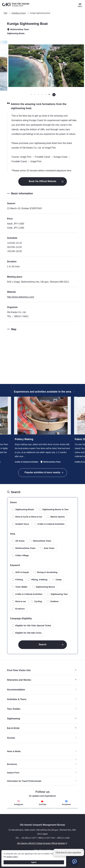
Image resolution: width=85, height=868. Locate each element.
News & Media (14, 751)
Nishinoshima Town (25, 548)
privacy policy (12, 857)
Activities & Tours (19, 13)
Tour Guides (14, 709)
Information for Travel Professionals (24, 781)
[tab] (31, 94)
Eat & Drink (42, 728)
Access (11, 738)
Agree (34, 862)
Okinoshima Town (42, 541)
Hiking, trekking (39, 579)
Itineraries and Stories (42, 680)
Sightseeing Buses (45, 587)
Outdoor (54, 601)
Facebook (66, 803)
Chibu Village (22, 555)
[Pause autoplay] (54, 95)
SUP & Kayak (22, 572)
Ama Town (49, 548)
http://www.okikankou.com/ (21, 297)
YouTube (43, 803)
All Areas (20, 541)
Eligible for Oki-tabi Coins (28, 633)
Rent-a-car (21, 601)
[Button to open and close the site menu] (80, 5)
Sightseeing (42, 719)
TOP (5, 13)
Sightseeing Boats (25, 509)
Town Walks (21, 587)
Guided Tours (22, 524)
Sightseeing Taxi (59, 594)
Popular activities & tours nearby (43, 472)
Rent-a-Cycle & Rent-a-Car (29, 517)
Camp (59, 579)
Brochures (12, 764)
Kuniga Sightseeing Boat (40, 13)
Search (42, 644)
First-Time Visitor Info (42, 670)
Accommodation (16, 690)
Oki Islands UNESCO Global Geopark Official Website (38, 843)
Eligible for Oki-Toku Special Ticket (33, 625)
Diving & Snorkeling (47, 572)
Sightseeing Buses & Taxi (55, 509)
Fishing (19, 579)
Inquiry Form (13, 773)
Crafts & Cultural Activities (51, 524)
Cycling (38, 601)
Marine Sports (58, 517)
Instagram (19, 803)
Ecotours (20, 609)
